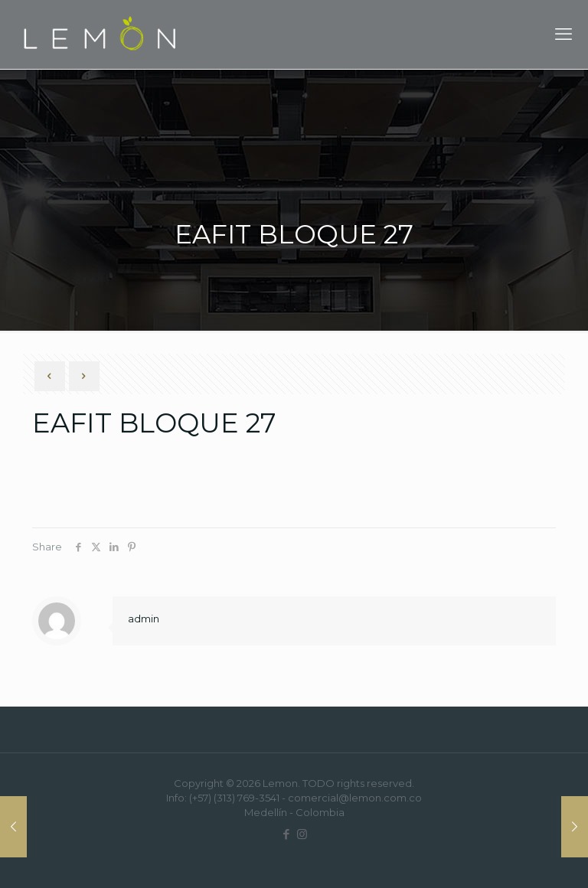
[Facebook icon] (286, 834)
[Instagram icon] (302, 834)
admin (144, 619)
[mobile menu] (563, 34)
